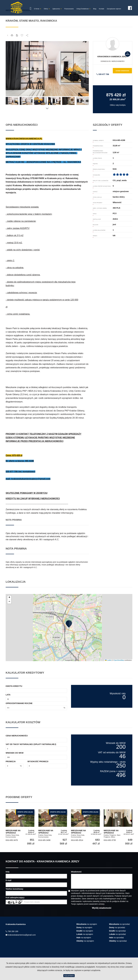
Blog (95, 9)
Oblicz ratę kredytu (118, 105)
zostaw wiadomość (122, 71)
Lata (8, 695)
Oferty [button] (47, 9)
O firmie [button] (38, 9)
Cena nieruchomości (17, 736)
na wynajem (87, 924)
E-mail (8, 880)
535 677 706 (103, 74)
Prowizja (11, 761)
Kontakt (101, 9)
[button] (69, 624)
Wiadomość (76, 872)
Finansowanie (69, 9)
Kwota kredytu (14, 686)
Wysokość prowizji (38, 761)
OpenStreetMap (119, 660)
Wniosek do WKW (15, 753)
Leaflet (108, 660)
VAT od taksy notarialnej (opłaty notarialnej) (31, 744)
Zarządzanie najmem (114, 9)
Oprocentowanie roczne (19, 703)
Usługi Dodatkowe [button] (83, 9)
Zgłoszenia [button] (57, 9)
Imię (8, 872)
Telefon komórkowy (14, 889)
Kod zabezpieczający (15, 898)
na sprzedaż (120, 924)
